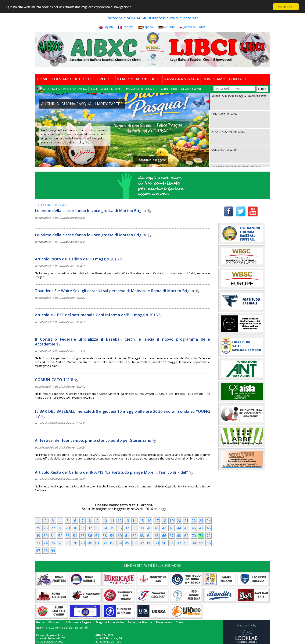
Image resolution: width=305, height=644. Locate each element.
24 (209, 520)
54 (75, 535)
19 (172, 520)
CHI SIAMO (61, 79)
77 (68, 543)
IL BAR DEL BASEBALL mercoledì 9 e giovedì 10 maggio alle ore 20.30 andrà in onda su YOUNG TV (122, 414)
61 (127, 535)
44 (179, 528)
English (108, 27)
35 (112, 528)
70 (194, 535)
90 (164, 543)
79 (83, 543)
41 (157, 528)
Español (148, 27)
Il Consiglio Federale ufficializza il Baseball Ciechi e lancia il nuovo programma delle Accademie (122, 341)
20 (179, 520)
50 (46, 535)
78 (75, 543)
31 (83, 528)
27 (53, 528)
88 (149, 543)
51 (53, 535)
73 (38, 543)
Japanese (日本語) (195, 27)
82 (105, 543)
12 (120, 520)
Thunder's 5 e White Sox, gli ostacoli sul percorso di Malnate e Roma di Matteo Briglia (117, 291)
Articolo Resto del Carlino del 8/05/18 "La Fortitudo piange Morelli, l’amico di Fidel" (114, 472)
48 (209, 528)
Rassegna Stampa (140, 622)
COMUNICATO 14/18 (56, 379)
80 (90, 543)
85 (127, 543)
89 (157, 543)
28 (60, 528)
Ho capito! (286, 7)
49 (38, 535)
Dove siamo (164, 622)
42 (164, 528)
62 (134, 535)
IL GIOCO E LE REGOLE (94, 79)
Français (128, 27)
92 (179, 543)
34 (105, 528)
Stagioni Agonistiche (110, 622)
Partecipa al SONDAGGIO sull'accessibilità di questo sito (153, 18)
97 (38, 550)
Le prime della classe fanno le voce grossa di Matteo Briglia (93, 211)
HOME (42, 79)
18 (164, 520)
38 (134, 528)
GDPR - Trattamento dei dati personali (62, 627)
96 (209, 543)
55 (83, 535)
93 (186, 543)
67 (172, 535)
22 (194, 520)
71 (201, 535)
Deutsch (169, 27)
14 (134, 520)
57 (97, 535)
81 (97, 543)
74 (46, 543)
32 (90, 528)
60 (120, 535)
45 (186, 528)
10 (105, 520)
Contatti (181, 622)
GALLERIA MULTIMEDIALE (107, 89)
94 (194, 543)
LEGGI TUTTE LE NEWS (52, 205)
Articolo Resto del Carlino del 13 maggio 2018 (79, 259)
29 (68, 528)
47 (201, 528)
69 (186, 535)
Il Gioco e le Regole (78, 622)
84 (120, 543)
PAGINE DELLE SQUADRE (142, 89)
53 (68, 535)
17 (157, 520)
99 (53, 550)
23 (201, 520)
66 (164, 535)
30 (75, 528)
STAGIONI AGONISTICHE (139, 79)
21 (186, 520)
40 (149, 528)
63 (142, 535)
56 (90, 535)
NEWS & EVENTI (191, 89)
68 (179, 535)
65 (157, 535)
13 (127, 520)
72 (209, 535)
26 (46, 528)
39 (142, 528)
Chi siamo (55, 622)
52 (60, 535)
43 (172, 528)
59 (112, 535)
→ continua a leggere (150, 160)
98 (46, 550)
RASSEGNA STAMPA (182, 79)
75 (53, 543)
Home (40, 622)
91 (172, 543)
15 (142, 520)
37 (127, 528)
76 (60, 543)
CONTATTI (238, 79)
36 (120, 528)
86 (134, 543)
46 (194, 528)
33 (97, 528)
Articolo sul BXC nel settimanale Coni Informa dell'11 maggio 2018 (99, 315)
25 (38, 528)
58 (105, 535)
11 (112, 520)
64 (149, 535)
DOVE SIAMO (214, 79)
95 (201, 543)
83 (112, 543)
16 (149, 520)
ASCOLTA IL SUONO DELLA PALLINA (65, 89)
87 (142, 543)
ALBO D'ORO (169, 89)
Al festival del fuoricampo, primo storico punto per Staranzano (95, 440)
